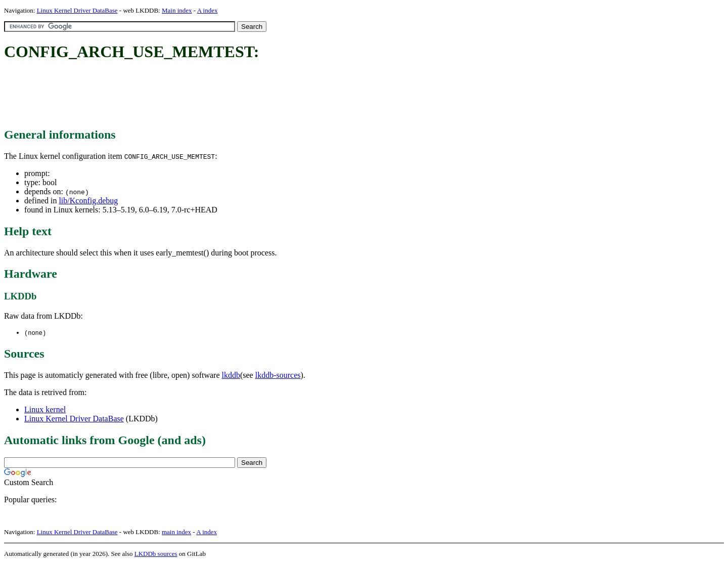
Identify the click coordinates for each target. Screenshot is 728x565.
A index (208, 10)
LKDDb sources (156, 554)
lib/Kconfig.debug (88, 201)
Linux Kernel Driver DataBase (77, 10)
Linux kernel (45, 410)
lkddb (231, 376)
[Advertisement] (188, 95)
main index (176, 532)
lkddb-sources (278, 376)
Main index (177, 10)
